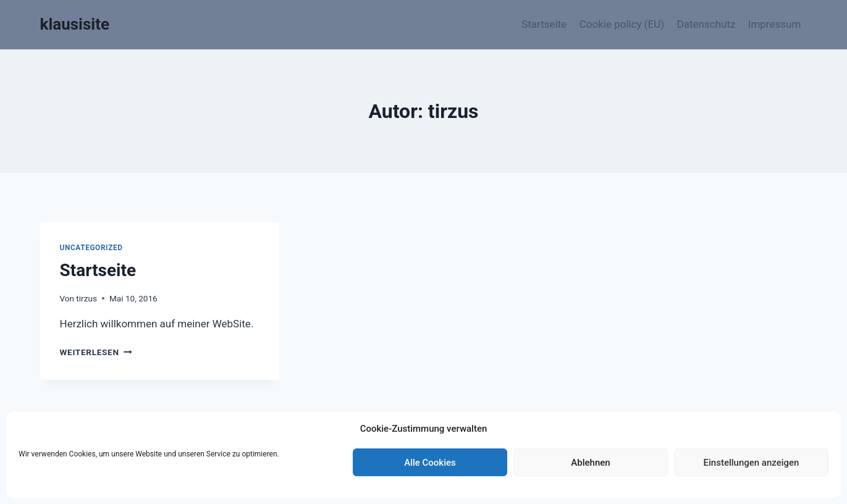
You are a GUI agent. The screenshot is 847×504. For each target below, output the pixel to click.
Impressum (775, 24)
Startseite (544, 24)
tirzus (86, 298)
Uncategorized (91, 248)
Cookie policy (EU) (622, 24)
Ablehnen (590, 463)
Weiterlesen (96, 352)
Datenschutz (706, 24)
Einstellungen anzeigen (752, 463)
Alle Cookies (430, 463)
